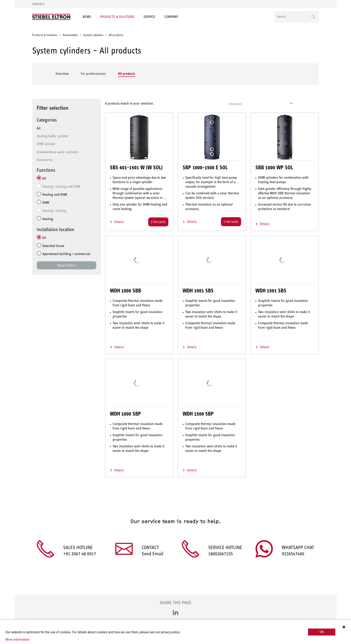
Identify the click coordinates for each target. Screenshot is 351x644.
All (39, 128)
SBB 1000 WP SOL (274, 167)
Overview (62, 74)
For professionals (93, 74)
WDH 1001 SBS (198, 291)
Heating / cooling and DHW (61, 186)
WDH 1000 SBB (125, 291)
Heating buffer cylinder (53, 136)
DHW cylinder (46, 144)
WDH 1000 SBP (125, 414)
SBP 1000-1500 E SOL (205, 167)
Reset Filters (66, 265)
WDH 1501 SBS (271, 291)
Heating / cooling (54, 211)
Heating (48, 219)
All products (127, 74)
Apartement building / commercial (66, 254)
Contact (38, 4)
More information (17, 640)
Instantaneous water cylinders (58, 152)
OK (322, 632)
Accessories (45, 160)
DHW (46, 203)
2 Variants (158, 222)
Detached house (53, 246)
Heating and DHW (55, 194)
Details (119, 222)
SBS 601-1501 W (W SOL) (136, 167)
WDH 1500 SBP (198, 414)
